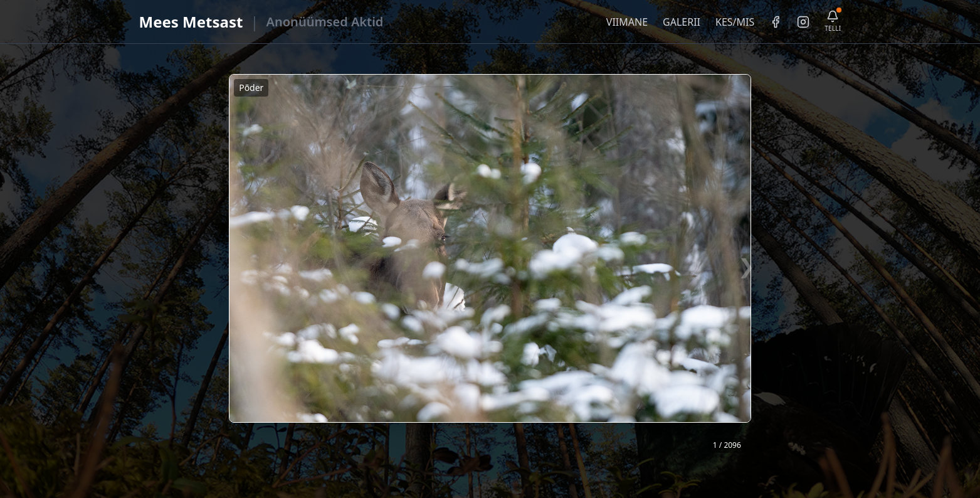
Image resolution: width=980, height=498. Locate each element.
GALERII (682, 22)
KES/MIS (735, 22)
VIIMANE (627, 22)
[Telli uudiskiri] (833, 22)
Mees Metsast (191, 22)
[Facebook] (776, 22)
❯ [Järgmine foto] (746, 266)
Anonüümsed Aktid (325, 22)
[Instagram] (803, 22)
